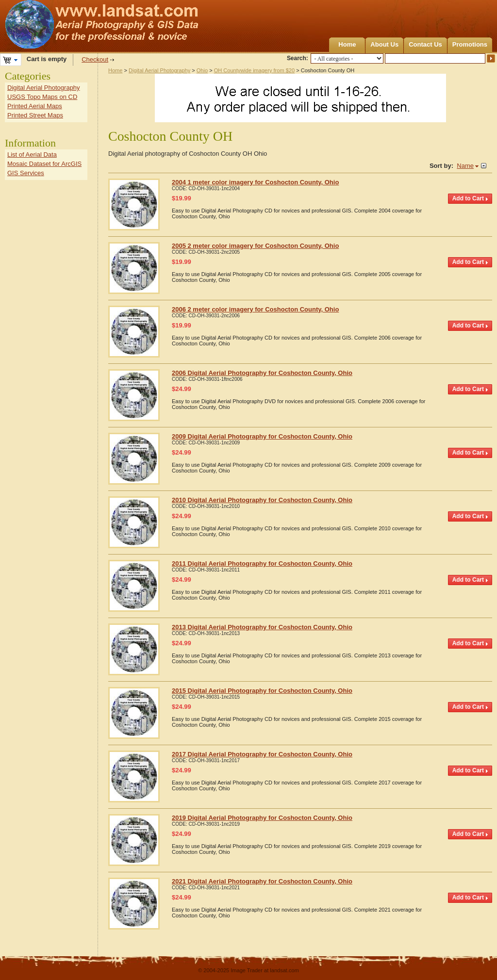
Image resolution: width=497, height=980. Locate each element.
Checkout (95, 59)
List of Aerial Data (32, 155)
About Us (384, 44)
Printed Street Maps (35, 115)
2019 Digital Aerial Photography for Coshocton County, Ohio (262, 818)
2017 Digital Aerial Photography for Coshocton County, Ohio (262, 754)
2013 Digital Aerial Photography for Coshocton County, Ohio (262, 627)
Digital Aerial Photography (159, 70)
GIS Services (26, 173)
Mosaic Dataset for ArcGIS (44, 164)
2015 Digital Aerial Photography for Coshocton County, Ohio (262, 691)
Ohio (202, 70)
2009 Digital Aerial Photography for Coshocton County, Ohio (262, 436)
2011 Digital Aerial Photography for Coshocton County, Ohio (262, 563)
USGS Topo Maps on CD (42, 97)
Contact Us (425, 44)
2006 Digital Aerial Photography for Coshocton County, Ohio (262, 373)
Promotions (470, 44)
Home (347, 44)
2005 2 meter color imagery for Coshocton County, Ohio (255, 246)
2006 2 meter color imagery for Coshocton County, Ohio (255, 309)
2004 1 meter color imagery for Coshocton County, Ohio (255, 182)
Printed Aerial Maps (35, 106)
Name (465, 166)
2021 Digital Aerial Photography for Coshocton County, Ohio (262, 881)
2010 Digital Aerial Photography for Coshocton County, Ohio (262, 500)
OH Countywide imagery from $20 (254, 70)
